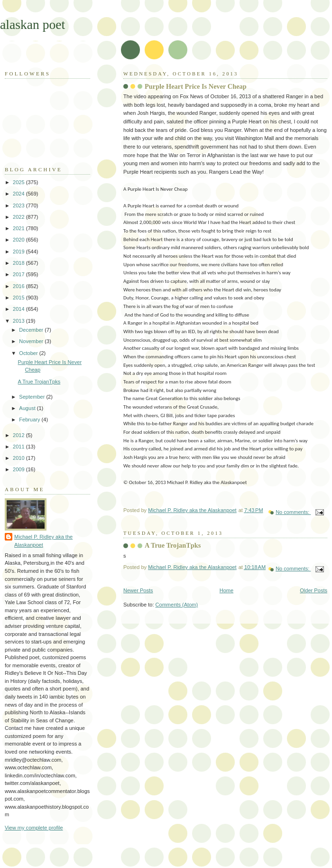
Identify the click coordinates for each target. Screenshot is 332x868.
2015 (19, 298)
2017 (19, 274)
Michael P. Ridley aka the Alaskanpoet (43, 541)
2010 (19, 458)
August (28, 408)
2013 (19, 321)
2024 (19, 194)
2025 (19, 182)
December (32, 330)
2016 (19, 286)
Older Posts (314, 590)
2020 (19, 240)
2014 (19, 309)
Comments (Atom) (177, 605)
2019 (19, 252)
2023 (19, 205)
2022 (19, 217)
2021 (19, 228)
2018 (19, 263)
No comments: (293, 512)
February (30, 420)
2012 (19, 435)
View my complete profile (34, 828)
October (29, 353)
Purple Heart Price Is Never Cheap (196, 86)
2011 (19, 447)
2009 (19, 469)
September (32, 397)
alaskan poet (32, 24)
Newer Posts (138, 590)
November (32, 341)
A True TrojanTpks (173, 545)
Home (226, 590)
